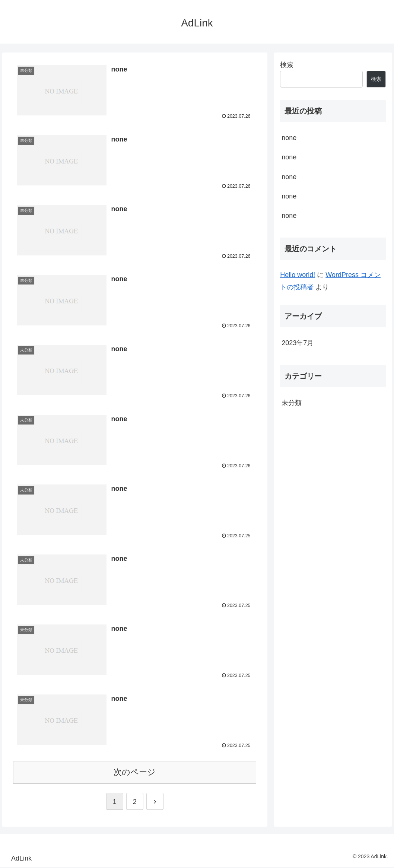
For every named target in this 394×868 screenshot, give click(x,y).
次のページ (135, 773)
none (289, 138)
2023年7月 (298, 343)
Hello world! (298, 275)
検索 (287, 65)
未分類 (292, 403)
